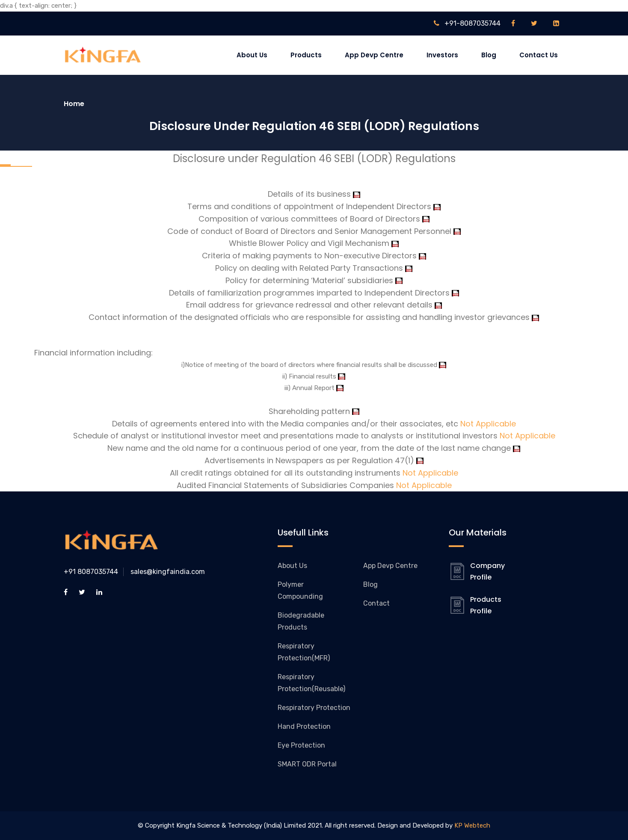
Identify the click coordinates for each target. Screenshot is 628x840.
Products (306, 55)
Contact (376, 603)
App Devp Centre (374, 55)
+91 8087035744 (91, 572)
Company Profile (487, 571)
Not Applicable (488, 424)
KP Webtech (472, 825)
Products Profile (486, 605)
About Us (252, 55)
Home (74, 104)
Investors (442, 55)
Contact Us (539, 55)
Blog (489, 55)
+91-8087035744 (467, 23)
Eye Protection (301, 745)
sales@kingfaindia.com (168, 572)
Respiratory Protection (314, 708)
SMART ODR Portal (307, 764)
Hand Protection (304, 726)
